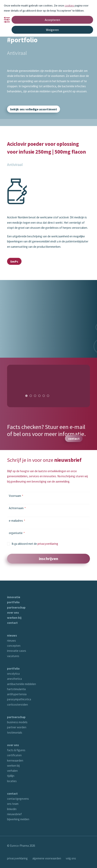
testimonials (15, 732)
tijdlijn (11, 776)
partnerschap (16, 607)
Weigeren (52, 30)
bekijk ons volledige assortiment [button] (34, 109)
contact (12, 623)
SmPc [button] (14, 261)
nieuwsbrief (14, 814)
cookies (69, 5)
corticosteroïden (17, 705)
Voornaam (16, 496)
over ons (13, 613)
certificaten (14, 755)
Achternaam (17, 508)
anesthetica (14, 679)
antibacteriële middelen (22, 684)
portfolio (13, 602)
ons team (13, 804)
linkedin (12, 809)
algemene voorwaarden (47, 858)
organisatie (17, 533)
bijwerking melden (18, 819)
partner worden (17, 727)
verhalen (12, 771)
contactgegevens (18, 799)
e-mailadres (17, 521)
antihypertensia (17, 694)
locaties (12, 781)
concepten (14, 646)
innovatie (14, 597)
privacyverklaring (48, 544)
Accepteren (52, 20)
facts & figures (16, 750)
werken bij (14, 618)
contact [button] (74, 439)
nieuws (12, 635)
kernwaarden (15, 760)
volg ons (71, 858)
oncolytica (13, 674)
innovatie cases (17, 651)
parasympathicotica (19, 699)
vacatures (13, 656)
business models (17, 722)
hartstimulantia (16, 689)
